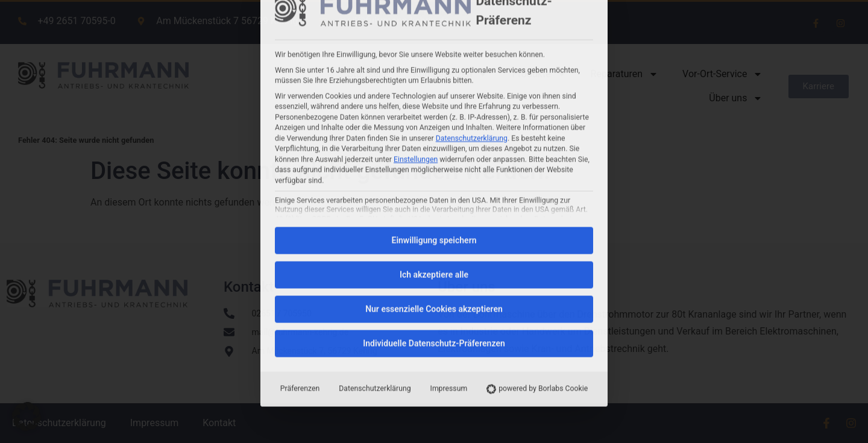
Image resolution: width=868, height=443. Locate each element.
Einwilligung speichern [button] (434, 90)
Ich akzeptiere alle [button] (434, 125)
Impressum (449, 239)
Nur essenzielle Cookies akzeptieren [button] (434, 159)
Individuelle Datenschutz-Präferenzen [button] (434, 193)
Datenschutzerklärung (375, 239)
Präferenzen (300, 239)
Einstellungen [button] (416, 10)
